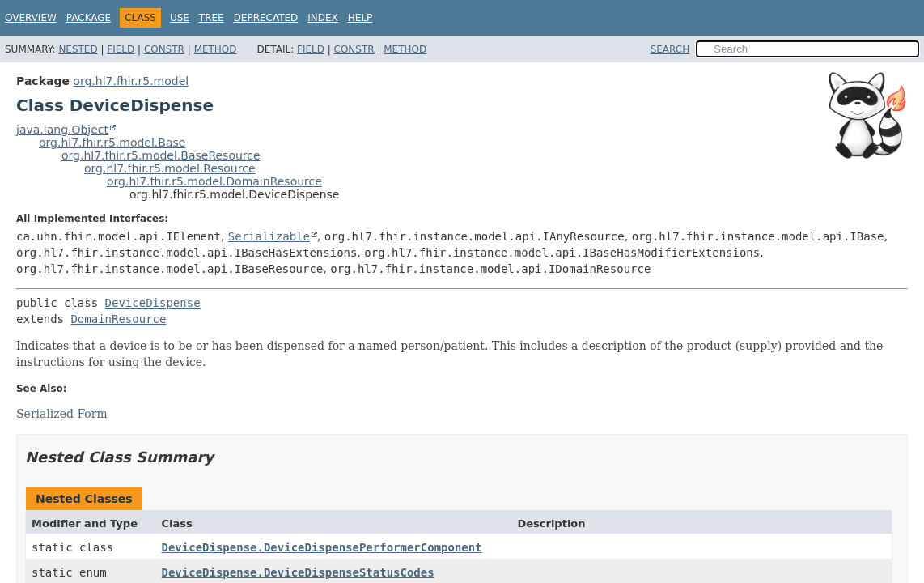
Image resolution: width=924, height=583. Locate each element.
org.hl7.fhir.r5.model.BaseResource (161, 155)
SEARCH (670, 49)
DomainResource (118, 319)
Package (89, 18)
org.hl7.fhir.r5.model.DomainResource (214, 181)
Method (216, 49)
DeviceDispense (153, 303)
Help (360, 18)
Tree (212, 18)
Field (121, 49)
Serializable (269, 236)
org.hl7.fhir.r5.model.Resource (170, 168)
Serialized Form (62, 414)
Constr (164, 49)
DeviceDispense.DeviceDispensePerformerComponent (322, 547)
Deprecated (266, 18)
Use (180, 18)
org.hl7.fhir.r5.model (131, 81)
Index (323, 18)
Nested (78, 49)
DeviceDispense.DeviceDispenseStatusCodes (298, 572)
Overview (31, 18)
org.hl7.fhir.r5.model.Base (112, 143)
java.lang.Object (62, 130)
